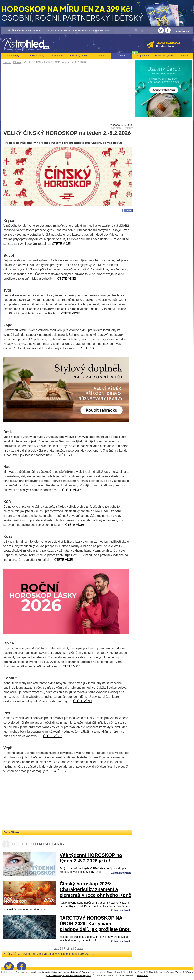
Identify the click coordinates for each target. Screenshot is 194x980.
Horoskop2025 (85, 976)
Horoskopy (13, 56)
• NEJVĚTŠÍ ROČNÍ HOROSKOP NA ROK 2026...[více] (29, 30)
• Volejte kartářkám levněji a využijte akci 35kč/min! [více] (87, 30)
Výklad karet (57, 56)
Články (17, 62)
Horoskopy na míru (79, 56)
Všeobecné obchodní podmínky (44, 972)
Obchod (184, 56)
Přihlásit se (182, 31)
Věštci (100, 56)
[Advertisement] (68, 93)
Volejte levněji (143, 56)
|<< (55, 948)
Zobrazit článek (121, 873)
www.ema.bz (142, 976)
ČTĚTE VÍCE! (61, 244)
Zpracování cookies (90, 972)
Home (7, 62)
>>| (81, 948)
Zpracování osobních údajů (70, 972)
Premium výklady (165, 56)
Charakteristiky (36, 56)
